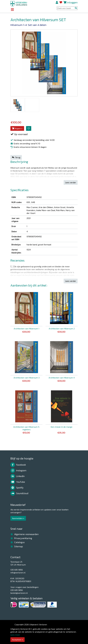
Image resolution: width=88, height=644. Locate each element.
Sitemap (17, 546)
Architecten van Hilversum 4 (62, 378)
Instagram (18, 471)
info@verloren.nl (18, 573)
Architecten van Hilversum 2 (62, 329)
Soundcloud (19, 493)
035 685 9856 (17, 570)
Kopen (16, 128)
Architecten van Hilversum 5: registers (26, 428)
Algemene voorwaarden (24, 534)
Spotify (17, 488)
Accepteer (17, 640)
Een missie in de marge (62, 427)
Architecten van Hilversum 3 (26, 378)
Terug (16, 157)
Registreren (57, 2)
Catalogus (18, 542)
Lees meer (15, 635)
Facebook (18, 465)
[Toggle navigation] (12, 10)
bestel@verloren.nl (19, 593)
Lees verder (71, 182)
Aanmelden (17, 518)
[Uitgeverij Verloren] (19, 4)
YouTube (18, 482)
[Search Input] (67, 8)
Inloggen (72, 2)
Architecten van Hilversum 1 (26, 329)
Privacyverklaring (21, 538)
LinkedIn (18, 476)
